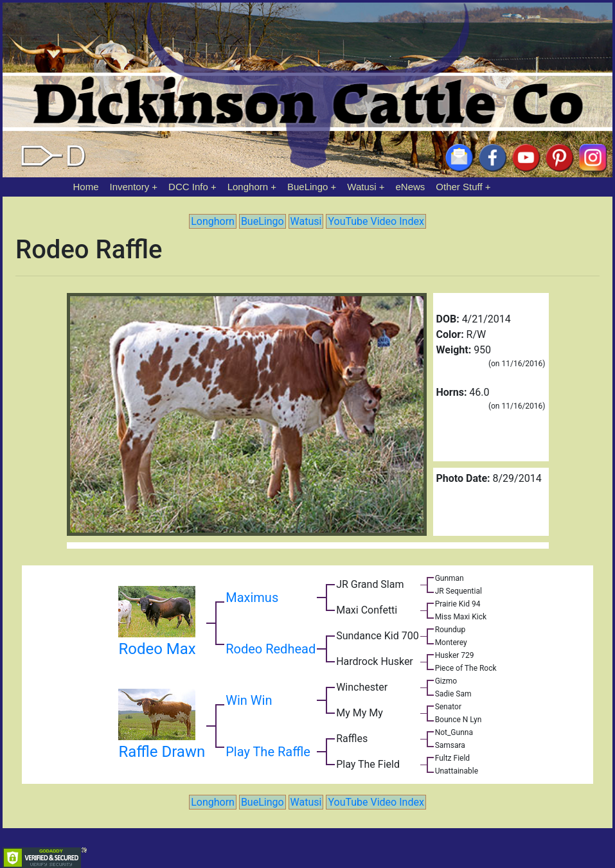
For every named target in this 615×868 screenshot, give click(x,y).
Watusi (361, 187)
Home (86, 187)
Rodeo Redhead (271, 649)
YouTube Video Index (376, 221)
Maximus (252, 598)
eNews (411, 187)
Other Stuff (459, 187)
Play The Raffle (268, 752)
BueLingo (307, 187)
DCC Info (188, 187)
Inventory (129, 187)
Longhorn (248, 187)
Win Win (249, 700)
